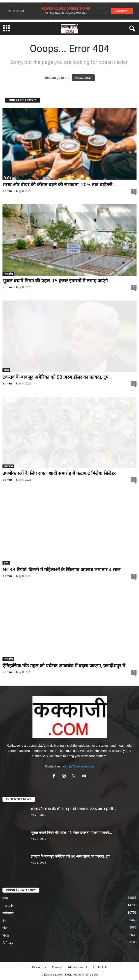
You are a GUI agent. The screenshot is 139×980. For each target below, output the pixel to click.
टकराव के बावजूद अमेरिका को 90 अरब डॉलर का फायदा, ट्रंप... (57, 377)
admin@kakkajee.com (78, 766)
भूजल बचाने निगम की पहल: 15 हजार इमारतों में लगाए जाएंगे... (57, 281)
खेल (5, 928)
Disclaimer (39, 967)
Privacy (57, 967)
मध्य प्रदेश (8, 274)
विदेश (6, 370)
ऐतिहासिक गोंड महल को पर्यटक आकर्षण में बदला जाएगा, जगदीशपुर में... (65, 666)
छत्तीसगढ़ (8, 913)
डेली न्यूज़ (8, 943)
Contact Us (100, 967)
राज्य (6, 563)
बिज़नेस (7, 178)
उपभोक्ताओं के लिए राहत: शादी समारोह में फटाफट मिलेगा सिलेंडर (59, 473)
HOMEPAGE (83, 78)
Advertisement (77, 967)
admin (7, 191)
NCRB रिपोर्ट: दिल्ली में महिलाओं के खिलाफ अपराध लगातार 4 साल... (63, 570)
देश (4, 921)
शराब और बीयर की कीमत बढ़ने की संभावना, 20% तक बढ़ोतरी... (59, 185)
